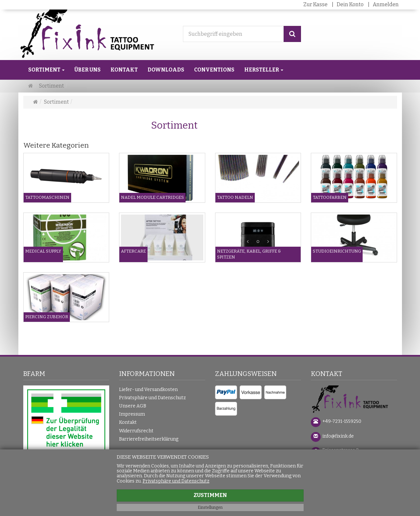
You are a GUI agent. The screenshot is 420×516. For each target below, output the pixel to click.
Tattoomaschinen (47, 197)
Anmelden (386, 4)
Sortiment (46, 70)
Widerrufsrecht (136, 431)
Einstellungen (210, 507)
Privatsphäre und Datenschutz (152, 398)
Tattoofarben (330, 197)
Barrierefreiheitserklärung (149, 439)
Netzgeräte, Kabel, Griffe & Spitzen (249, 254)
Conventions (214, 70)
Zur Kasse (315, 4)
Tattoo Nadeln (235, 197)
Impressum (132, 414)
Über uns (88, 70)
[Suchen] (292, 34)
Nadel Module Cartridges (152, 197)
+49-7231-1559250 (342, 421)
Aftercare (133, 251)
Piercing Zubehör (47, 317)
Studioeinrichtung (337, 251)
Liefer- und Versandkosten (148, 390)
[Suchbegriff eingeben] (233, 34)
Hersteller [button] (264, 70)
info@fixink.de (338, 436)
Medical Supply (43, 251)
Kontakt (124, 70)
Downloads (166, 70)
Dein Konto (350, 4)
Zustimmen (210, 495)
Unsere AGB (133, 406)
